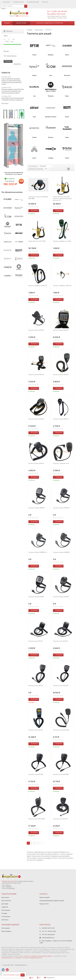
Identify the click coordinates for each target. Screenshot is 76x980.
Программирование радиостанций (52, 901)
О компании (6, 917)
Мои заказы (6, 928)
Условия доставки (33, 2)
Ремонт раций (44, 898)
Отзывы (4, 913)
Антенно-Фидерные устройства (50, 23)
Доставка (5, 904)
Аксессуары (21, 23)
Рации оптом (44, 904)
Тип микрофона (13, 56)
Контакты (45, 2)
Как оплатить (6, 901)
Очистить (17, 64)
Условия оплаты (19, 2)
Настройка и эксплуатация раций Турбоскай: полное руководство (13, 99)
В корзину (33, 210)
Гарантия (5, 907)
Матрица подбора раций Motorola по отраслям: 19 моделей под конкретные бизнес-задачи (13, 91)
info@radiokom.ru (23, 16)
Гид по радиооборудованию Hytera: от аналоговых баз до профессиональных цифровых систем (12, 81)
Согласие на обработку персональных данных (38, 956)
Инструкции (6, 910)
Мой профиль (6, 931)
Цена (13, 36)
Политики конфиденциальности (33, 958)
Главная (30, 30)
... (72, 23)
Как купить (7, 2)
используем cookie (13, 975)
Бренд (13, 51)
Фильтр (8, 31)
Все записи (5, 103)
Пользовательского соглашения (11, 958)
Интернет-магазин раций (10, 881)
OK (23, 975)
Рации (7, 23)
